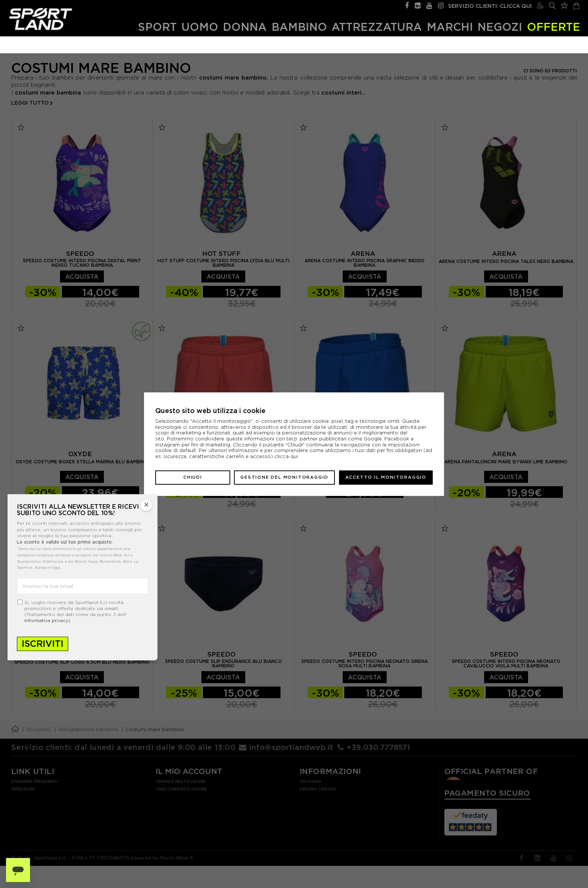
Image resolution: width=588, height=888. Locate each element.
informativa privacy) (47, 620)
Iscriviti (43, 644)
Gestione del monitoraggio (284, 477)
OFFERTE (553, 27)
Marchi (450, 27)
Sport (157, 27)
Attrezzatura (377, 27)
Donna (245, 27)
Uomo (200, 27)
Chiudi (193, 477)
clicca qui (286, 456)
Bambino (299, 27)
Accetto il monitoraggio (386, 477)
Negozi (500, 27)
